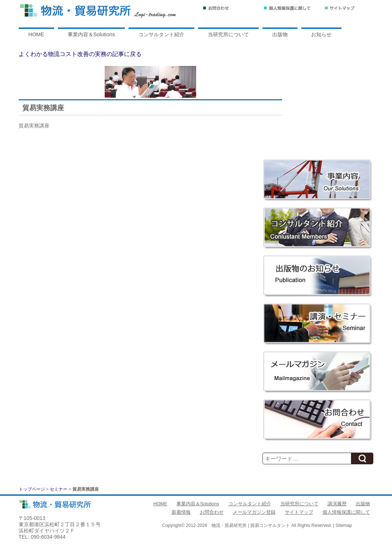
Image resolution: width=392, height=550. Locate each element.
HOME (36, 34)
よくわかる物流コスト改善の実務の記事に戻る (80, 54)
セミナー (59, 489)
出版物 (280, 34)
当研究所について (228, 34)
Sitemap (344, 525)
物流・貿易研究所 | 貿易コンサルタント (251, 525)
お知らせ (321, 34)
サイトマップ (299, 512)
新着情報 (181, 512)
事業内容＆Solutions (91, 34)
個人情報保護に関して (346, 512)
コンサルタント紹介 (161, 34)
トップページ (32, 489)
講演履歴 (337, 504)
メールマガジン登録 (254, 512)
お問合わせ (212, 512)
